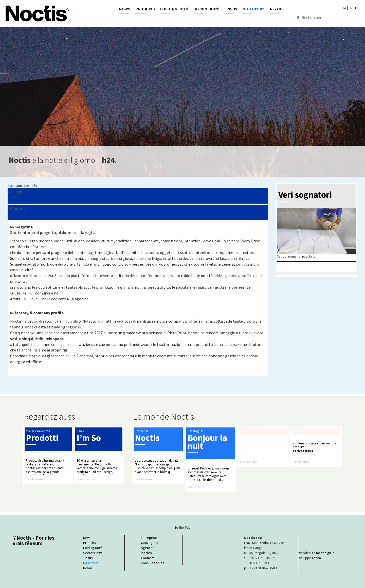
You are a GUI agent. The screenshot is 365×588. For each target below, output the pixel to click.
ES (357, 8)
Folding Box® (174, 9)
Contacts (148, 558)
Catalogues (150, 543)
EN (351, 8)
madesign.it (325, 553)
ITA (344, 8)
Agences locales (148, 550)
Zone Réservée (153, 563)
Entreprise (149, 538)
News (125, 9)
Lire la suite (34, 479)
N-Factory (253, 9)
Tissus (231, 9)
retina (316, 558)
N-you (276, 9)
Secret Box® (206, 9)
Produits (145, 9)
